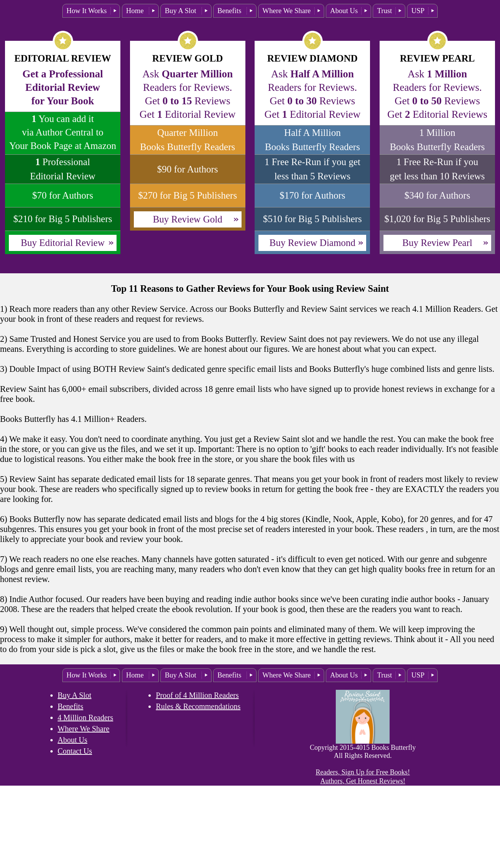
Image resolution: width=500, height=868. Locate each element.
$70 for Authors (63, 195)
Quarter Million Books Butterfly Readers (187, 140)
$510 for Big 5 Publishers (312, 219)
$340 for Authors (437, 195)
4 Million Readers (85, 717)
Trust (384, 11)
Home (136, 11)
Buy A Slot (181, 11)
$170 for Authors (312, 195)
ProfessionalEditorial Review (63, 169)
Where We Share (287, 11)
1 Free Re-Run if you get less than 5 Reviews (312, 169)
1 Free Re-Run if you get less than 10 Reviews (437, 169)
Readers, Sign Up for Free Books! (363, 772)
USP (418, 11)
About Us (344, 11)
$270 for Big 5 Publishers (187, 195)
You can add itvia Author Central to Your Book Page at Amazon (63, 132)
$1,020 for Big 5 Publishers (437, 219)
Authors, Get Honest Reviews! (363, 781)
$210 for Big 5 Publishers (63, 219)
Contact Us (75, 751)
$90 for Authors (187, 169)
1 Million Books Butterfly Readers (437, 140)
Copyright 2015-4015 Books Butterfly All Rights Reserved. (363, 752)
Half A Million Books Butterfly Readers (312, 140)
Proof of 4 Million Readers (197, 695)
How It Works (87, 11)
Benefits (230, 11)
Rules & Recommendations (198, 706)
